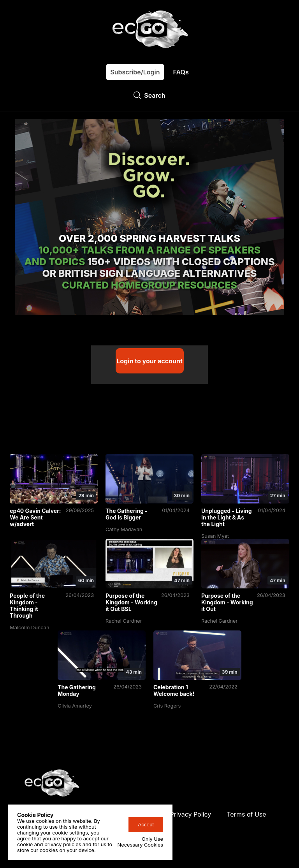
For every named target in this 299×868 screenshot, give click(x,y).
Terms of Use (246, 812)
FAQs (181, 72)
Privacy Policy (190, 812)
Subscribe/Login (135, 72)
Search (149, 95)
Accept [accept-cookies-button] (146, 825)
